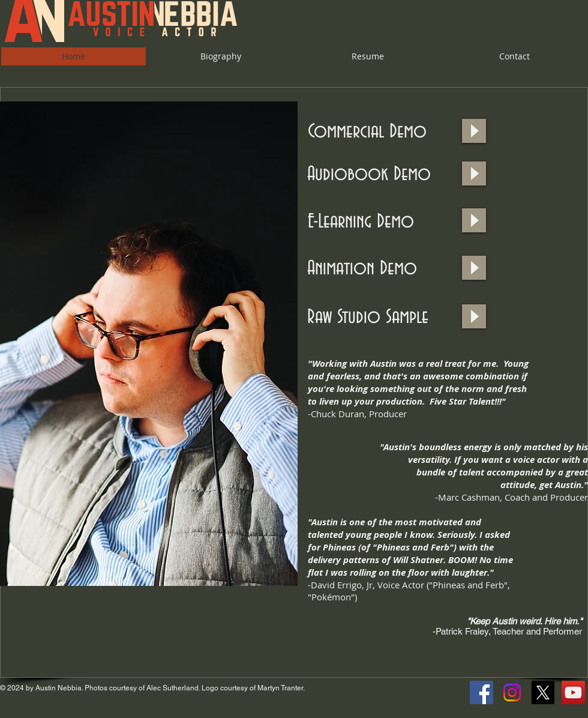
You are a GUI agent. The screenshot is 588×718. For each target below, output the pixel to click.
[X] (543, 692)
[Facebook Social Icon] (481, 692)
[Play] (474, 131)
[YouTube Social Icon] (573, 692)
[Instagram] (512, 692)
